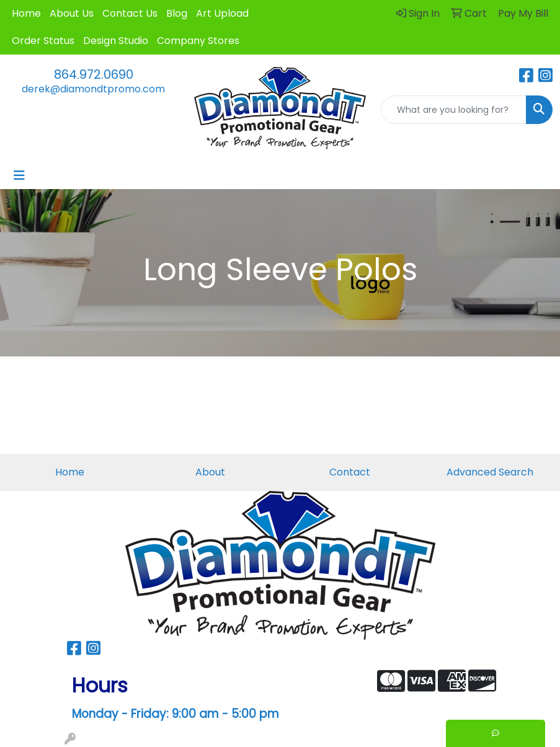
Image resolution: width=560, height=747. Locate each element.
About (210, 472)
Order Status (43, 41)
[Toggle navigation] (19, 175)
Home (26, 13)
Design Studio (116, 41)
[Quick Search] (454, 110)
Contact (350, 472)
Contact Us (130, 13)
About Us (72, 13)
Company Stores (198, 41)
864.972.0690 (94, 74)
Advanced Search (490, 472)
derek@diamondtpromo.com (93, 89)
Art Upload (222, 13)
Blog (177, 13)
